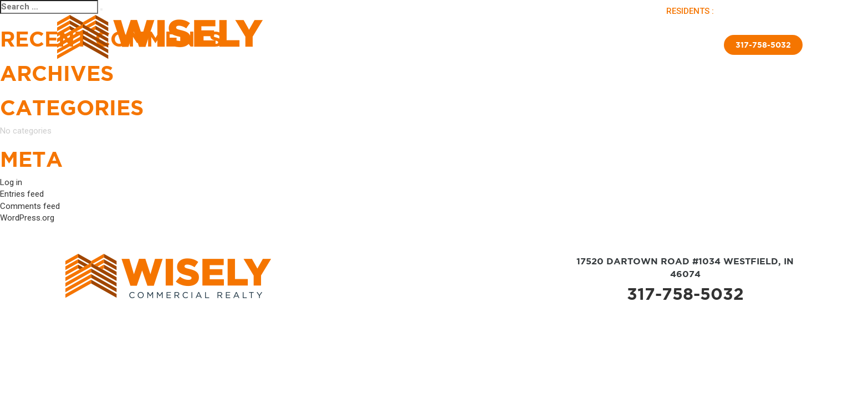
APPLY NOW (782, 11)
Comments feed (30, 206)
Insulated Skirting (617, 47)
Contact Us (686, 47)
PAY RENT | (739, 11)
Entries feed (22, 194)
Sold (435, 47)
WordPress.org (27, 218)
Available (399, 47)
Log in (11, 182)
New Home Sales (538, 47)
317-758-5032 (763, 45)
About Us (354, 47)
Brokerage (475, 47)
